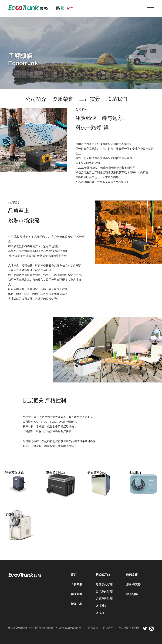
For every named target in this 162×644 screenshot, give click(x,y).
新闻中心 (77, 604)
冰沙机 (100, 613)
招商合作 (132, 574)
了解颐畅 (77, 584)
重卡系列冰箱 (104, 591)
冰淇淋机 (101, 606)
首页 (74, 574)
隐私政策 (93, 628)
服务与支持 (133, 584)
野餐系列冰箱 (104, 584)
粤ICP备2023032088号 (68, 628)
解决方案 (77, 594)
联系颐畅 (132, 594)
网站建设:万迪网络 (129, 628)
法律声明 (108, 628)
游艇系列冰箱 (104, 599)
